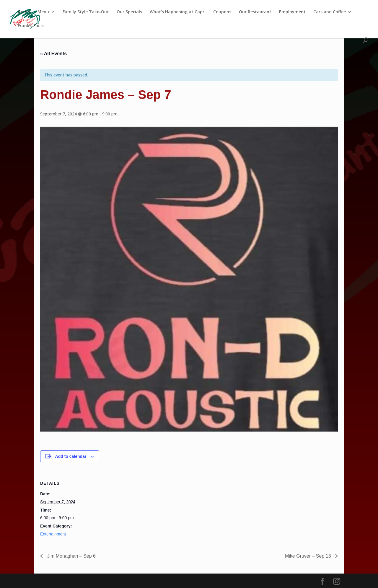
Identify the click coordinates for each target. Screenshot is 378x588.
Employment (292, 12)
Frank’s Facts (31, 26)
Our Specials (129, 12)
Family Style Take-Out (86, 12)
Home (24, 12)
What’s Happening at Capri (178, 12)
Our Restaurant (255, 12)
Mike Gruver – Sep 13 (309, 556)
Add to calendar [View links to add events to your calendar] (71, 456)
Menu (43, 12)
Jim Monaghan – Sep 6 (71, 556)
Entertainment (53, 534)
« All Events (53, 54)
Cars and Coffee (330, 12)
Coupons (222, 12)
